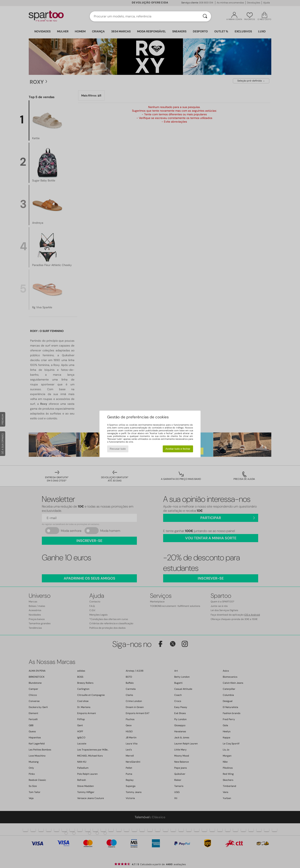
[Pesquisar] (205, 16)
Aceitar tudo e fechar (178, 449)
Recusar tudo (118, 449)
